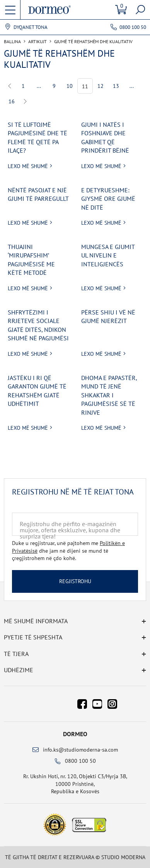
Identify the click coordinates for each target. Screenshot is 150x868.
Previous (10, 86)
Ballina (12, 42)
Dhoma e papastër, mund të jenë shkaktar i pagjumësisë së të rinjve (109, 395)
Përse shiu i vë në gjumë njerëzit (108, 316)
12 (101, 86)
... (39, 86)
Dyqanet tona (31, 27)
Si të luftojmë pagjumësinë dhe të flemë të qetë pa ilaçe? (37, 137)
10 (70, 86)
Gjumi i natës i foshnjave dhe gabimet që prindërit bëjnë (105, 137)
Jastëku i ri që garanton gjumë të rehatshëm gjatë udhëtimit (37, 391)
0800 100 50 (133, 27)
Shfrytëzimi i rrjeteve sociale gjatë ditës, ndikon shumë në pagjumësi (38, 325)
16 (12, 101)
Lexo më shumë (28, 166)
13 (116, 86)
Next (25, 101)
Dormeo (75, 734)
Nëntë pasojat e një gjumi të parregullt (38, 194)
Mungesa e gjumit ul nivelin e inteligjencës (108, 255)
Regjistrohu (75, 581)
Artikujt (37, 42)
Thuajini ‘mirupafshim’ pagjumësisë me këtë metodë (31, 260)
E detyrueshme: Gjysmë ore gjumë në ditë (108, 199)
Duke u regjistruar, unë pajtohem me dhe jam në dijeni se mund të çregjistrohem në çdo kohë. (68, 551)
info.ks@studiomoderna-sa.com (80, 750)
